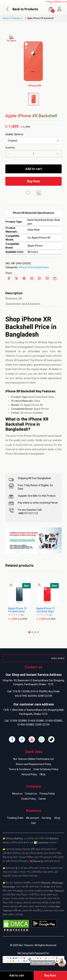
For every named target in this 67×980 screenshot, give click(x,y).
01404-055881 (36, 721)
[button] (29, 632)
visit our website (52, 440)
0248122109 (45, 696)
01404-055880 (18, 721)
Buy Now (33, 181)
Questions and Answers (23, 304)
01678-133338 (21, 691)
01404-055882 (54, 721)
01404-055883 (26, 725)
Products (16, 18)
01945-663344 (28, 696)
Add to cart (34, 169)
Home (6, 18)
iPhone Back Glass (38, 267)
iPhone (23, 267)
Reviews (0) (14, 298)
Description (14, 293)
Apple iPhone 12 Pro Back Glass (17, 610)
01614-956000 (39, 691)
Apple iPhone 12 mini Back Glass (46, 610)
